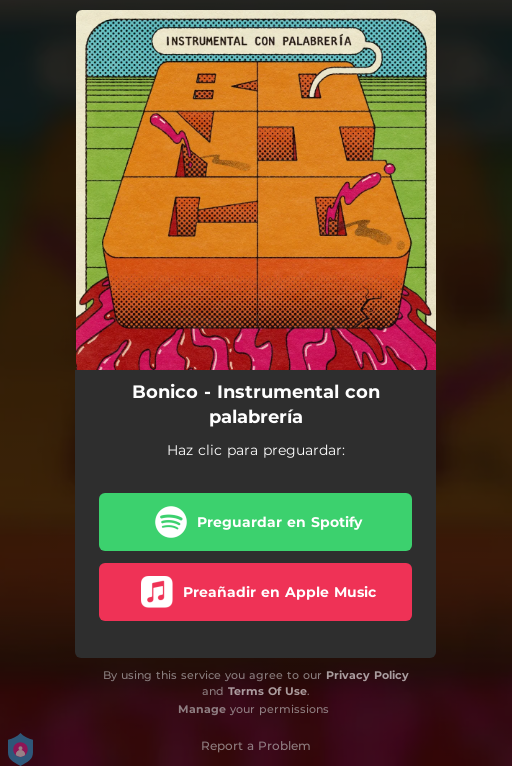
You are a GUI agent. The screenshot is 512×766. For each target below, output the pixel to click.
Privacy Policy (367, 675)
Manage (202, 709)
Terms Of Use (267, 691)
